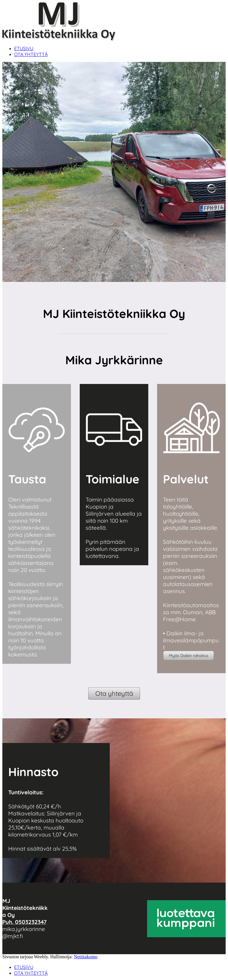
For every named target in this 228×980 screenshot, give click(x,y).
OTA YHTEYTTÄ (31, 54)
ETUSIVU (24, 48)
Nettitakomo (86, 957)
